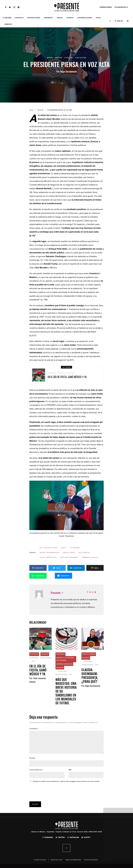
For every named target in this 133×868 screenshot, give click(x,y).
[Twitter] (10, 7)
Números (8, 24)
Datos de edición (91, 864)
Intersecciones (34, 18)
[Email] (95, 568)
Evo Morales (85, 553)
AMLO (64, 548)
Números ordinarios (64, 664)
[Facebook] (6, 7)
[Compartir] (38, 568)
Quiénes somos (106, 7)
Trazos (60, 18)
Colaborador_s (121, 7)
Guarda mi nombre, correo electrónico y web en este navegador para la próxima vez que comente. (66, 786)
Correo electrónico (36, 774)
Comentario (34, 729)
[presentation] (49, 793)
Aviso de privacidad (73, 864)
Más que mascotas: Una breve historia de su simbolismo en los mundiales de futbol (66, 691)
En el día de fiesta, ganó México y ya (38, 670)
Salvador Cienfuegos (70, 557)
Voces (98, 18)
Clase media (75, 548)
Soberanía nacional (91, 557)
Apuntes (70, 18)
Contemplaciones (84, 18)
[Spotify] (19, 7)
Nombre (33, 762)
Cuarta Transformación (50, 553)
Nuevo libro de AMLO (49, 557)
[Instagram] (14, 7)
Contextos (19, 18)
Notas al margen (89, 654)
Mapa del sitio (57, 864)
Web (70, 774)
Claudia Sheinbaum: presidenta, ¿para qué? (90, 676)
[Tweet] (57, 568)
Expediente (48, 18)
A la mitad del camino (49, 548)
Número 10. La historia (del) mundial (65, 659)
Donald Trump (69, 553)
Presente (58, 58)
